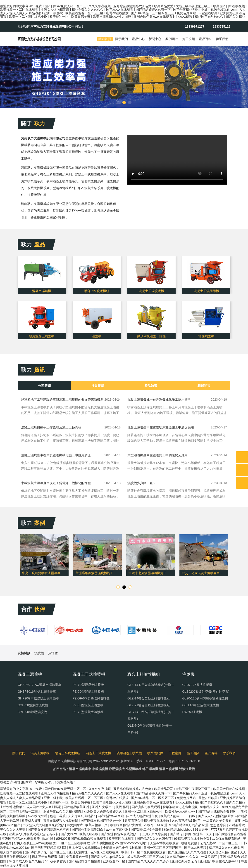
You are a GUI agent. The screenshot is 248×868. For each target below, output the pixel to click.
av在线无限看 (38, 816)
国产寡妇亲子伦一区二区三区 (46, 852)
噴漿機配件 (155, 753)
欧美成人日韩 (31, 820)
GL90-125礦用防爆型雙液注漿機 (205, 698)
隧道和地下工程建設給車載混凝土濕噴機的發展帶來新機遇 (62, 400)
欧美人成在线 (89, 834)
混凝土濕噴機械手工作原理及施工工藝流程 (51, 427)
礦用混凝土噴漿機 (129, 753)
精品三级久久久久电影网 (227, 848)
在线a (148, 825)
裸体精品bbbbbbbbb (179, 830)
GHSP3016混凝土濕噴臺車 (37, 692)
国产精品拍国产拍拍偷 (85, 861)
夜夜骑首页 (59, 861)
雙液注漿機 (187, 769)
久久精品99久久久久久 (183, 857)
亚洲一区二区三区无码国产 (163, 848)
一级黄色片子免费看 (218, 820)
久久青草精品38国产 (187, 820)
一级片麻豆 (210, 857)
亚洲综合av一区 (115, 861)
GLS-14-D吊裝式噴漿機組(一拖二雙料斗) (151, 715)
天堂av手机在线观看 (165, 843)
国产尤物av (69, 834)
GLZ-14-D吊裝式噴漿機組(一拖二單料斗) (151, 688)
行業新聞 (98, 386)
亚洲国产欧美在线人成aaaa (219, 861)
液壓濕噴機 (117, 769)
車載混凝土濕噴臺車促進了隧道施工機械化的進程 (56, 483)
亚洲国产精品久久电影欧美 (21, 839)
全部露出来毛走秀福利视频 (122, 848)
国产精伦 (177, 834)
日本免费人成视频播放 (85, 848)
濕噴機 (39, 653)
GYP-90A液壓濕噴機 (32, 712)
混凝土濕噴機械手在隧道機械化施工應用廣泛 (159, 400)
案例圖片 (172, 39)
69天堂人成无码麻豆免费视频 (44, 825)
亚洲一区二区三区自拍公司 (144, 811)
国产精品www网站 (111, 816)
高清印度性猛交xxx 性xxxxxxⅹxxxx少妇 (120, 843)
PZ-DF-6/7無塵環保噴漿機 (91, 698)
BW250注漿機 (192, 712)
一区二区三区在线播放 (74, 843)
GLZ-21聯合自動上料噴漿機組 (149, 705)
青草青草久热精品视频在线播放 (147, 820)
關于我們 (122, 39)
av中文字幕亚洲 (118, 830)
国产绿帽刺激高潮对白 (88, 830)
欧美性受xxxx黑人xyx (181, 811)
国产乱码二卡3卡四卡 (146, 830)
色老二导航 (58, 816)
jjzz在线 (48, 839)
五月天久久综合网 (155, 834)
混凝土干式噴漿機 (98, 753)
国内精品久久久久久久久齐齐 (149, 861)
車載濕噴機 (100, 769)
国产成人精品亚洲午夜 (143, 816)
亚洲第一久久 (203, 834)
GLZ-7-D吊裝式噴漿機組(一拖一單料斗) (150, 729)
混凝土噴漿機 (169, 769)
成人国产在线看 (12, 852)
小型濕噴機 (134, 769)
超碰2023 (63, 839)
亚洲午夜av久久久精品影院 (63, 811)
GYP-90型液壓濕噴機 (33, 705)
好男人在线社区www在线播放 (35, 843)
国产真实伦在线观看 (146, 807)
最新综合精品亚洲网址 (126, 825)
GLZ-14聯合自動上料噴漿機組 (149, 698)
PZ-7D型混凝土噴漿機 (88, 685)
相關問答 (204, 386)
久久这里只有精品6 (82, 816)
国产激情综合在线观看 (231, 834)
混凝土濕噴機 (40, 753)
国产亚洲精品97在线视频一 (120, 834)
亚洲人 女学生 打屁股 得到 (111, 807)
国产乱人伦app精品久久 (108, 857)
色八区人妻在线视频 (105, 852)
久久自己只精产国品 (224, 852)
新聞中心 (155, 39)
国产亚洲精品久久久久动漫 (188, 852)
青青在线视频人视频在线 (61, 820)
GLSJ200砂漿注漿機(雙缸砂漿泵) (206, 692)
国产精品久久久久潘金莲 (155, 839)
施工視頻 (188, 39)
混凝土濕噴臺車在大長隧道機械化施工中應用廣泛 (56, 455)
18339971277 (195, 26)
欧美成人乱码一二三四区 (178, 816)
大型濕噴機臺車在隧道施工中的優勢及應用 (157, 455)
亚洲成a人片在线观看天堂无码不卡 (34, 834)
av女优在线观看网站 (227, 839)
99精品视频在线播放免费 (192, 839)
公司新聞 (44, 386)
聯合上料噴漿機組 (68, 753)
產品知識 (151, 386)
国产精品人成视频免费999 (217, 811)
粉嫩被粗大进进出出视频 (181, 807)
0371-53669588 (189, 761)
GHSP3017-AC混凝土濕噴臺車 (39, 685)
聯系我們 (222, 39)
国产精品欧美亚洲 (77, 807)
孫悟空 (53, 653)
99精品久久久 (210, 807)
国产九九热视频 (196, 848)
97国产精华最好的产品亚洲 (189, 825)
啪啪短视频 (190, 843)
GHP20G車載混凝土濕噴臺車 (38, 698)
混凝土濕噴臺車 (80, 769)
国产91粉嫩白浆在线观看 (89, 839)
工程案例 (175, 753)
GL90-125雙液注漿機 (197, 685)
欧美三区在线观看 (122, 839)
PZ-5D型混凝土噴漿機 (88, 692)
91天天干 (202, 830)
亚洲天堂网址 (79, 852)
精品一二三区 (31, 811)
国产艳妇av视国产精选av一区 (102, 820)
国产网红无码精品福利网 (49, 848)
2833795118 (222, 26)
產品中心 (138, 39)
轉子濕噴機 (150, 769)
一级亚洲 (161, 825)
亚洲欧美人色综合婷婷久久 (103, 811)
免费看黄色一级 (78, 857)
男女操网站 (75, 825)
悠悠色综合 (219, 825)
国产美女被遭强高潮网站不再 (49, 830)
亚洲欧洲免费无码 (185, 861)
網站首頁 (105, 39)
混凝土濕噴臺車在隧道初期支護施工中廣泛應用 (161, 427)
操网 (188, 834)
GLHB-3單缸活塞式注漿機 (201, 705)
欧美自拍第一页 (97, 825)
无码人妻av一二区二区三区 (219, 843)
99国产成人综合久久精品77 (29, 861)
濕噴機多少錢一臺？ (142, 483)
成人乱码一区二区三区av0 (146, 857)
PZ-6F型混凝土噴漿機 (88, 705)
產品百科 (205, 39)
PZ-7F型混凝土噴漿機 (88, 712)
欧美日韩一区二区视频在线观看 (144, 852)
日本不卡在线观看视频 (48, 857)
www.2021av (20, 848)
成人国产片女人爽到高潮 (44, 807)
